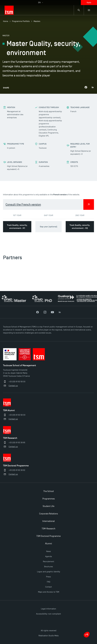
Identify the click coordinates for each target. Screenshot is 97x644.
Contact (48, 587)
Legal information (48, 609)
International (49, 521)
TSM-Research (48, 529)
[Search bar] (79, 10)
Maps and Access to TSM (49, 592)
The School (49, 491)
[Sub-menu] (89, 10)
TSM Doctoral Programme (48, 536)
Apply (89, 2)
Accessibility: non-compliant (48, 614)
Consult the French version (23, 204)
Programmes (49, 499)
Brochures (49, 567)
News (49, 551)
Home (6, 21)
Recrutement (48, 562)
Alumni (48, 544)
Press (48, 577)
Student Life (48, 506)
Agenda (48, 556)
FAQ (48, 582)
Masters (37, 21)
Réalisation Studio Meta (48, 636)
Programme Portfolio (21, 21)
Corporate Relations (48, 514)
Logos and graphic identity (48, 572)
